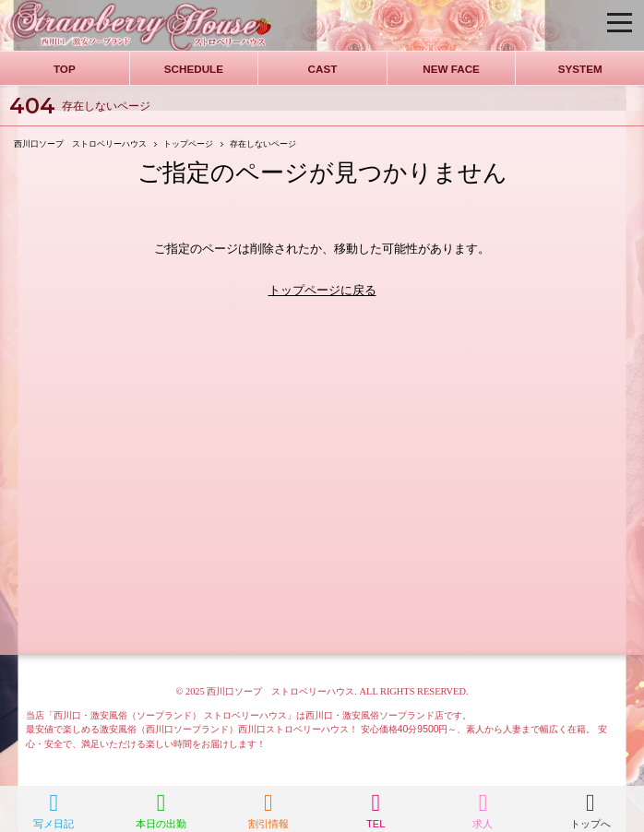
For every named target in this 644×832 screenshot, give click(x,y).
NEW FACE (451, 69)
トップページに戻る (322, 290)
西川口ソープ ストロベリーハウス (280, 691)
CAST (323, 69)
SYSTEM (580, 69)
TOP (65, 69)
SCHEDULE (194, 69)
